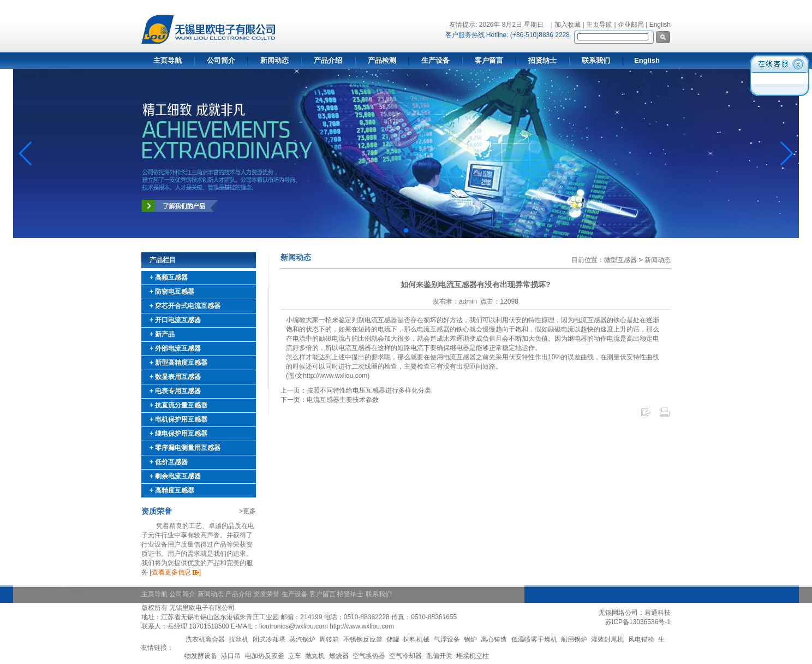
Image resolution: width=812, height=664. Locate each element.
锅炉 (470, 639)
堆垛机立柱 (473, 656)
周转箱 (329, 639)
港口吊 (231, 656)
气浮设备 (447, 639)
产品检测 (382, 60)
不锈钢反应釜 (363, 639)
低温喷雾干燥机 (534, 639)
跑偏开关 (439, 656)
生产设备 (435, 60)
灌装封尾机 (607, 639)
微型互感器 (620, 260)
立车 (295, 656)
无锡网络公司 (618, 613)
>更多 (247, 511)
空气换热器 (369, 656)
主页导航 (168, 60)
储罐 (393, 639)
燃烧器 (339, 656)
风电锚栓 (641, 639)
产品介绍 (328, 60)
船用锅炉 (574, 639)
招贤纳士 (542, 60)
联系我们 (596, 60)
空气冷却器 (405, 656)
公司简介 (221, 60)
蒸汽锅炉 (302, 639)
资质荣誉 (266, 594)
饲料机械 (416, 639)
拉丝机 (238, 639)
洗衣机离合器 (205, 639)
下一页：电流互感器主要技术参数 (330, 400)
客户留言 (489, 60)
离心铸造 (494, 639)
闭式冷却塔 (269, 639)
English (660, 25)
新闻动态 (274, 60)
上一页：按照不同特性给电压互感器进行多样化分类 (356, 390)
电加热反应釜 (265, 656)
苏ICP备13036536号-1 (638, 622)
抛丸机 (315, 656)
